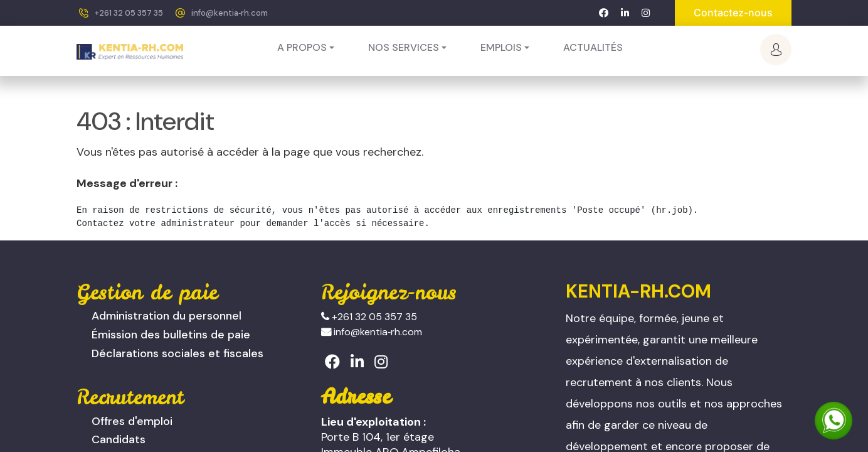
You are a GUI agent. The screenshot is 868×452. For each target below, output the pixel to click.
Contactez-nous (733, 13)
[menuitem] (593, 48)
